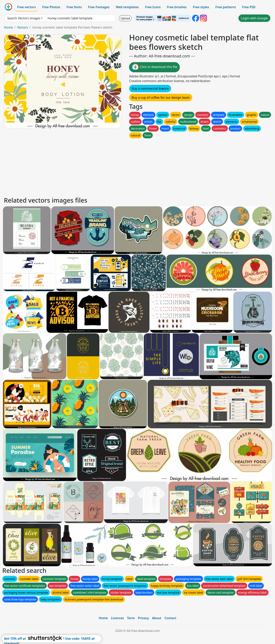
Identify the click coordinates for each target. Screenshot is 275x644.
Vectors (22, 27)
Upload (125, 18)
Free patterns (226, 7)
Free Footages (99, 7)
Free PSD (249, 7)
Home (8, 27)
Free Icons (153, 7)
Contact (170, 618)
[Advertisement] (121, 166)
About (157, 618)
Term (131, 618)
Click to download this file (154, 67)
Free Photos (51, 7)
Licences (117, 618)
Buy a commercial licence (150, 89)
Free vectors (27, 7)
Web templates (127, 7)
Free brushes (177, 7)
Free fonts (74, 7)
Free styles (201, 7)
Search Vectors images (24, 18)
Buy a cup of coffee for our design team (161, 97)
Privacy (143, 618)
